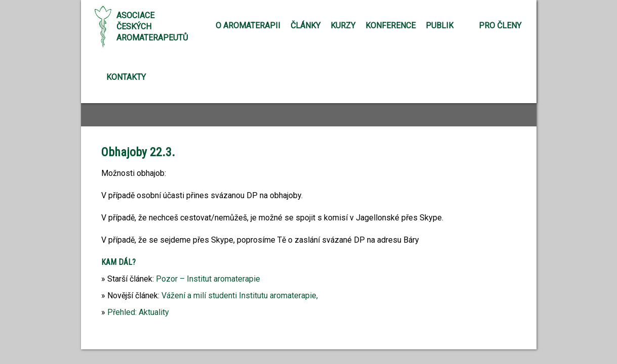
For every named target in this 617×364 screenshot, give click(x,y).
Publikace (447, 26)
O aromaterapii (248, 26)
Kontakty (126, 77)
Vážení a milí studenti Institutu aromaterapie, (240, 295)
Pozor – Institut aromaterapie (208, 279)
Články (305, 26)
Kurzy (343, 26)
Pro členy (500, 26)
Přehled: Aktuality (138, 312)
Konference (390, 26)
